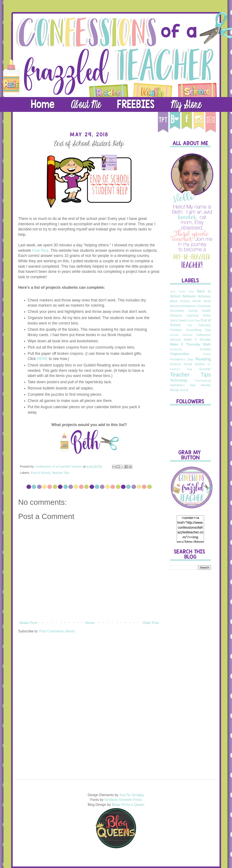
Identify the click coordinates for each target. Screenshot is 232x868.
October (205, 349)
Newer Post (28, 623)
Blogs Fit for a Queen (128, 805)
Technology (179, 380)
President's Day (182, 359)
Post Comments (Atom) (57, 631)
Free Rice (40, 250)
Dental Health (200, 311)
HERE (42, 359)
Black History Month (186, 301)
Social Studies (194, 364)
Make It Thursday (185, 344)
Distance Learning (184, 315)
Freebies (176, 330)
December (177, 311)
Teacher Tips (60, 473)
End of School (40, 473)
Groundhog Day (198, 330)
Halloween (203, 335)
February (205, 325)
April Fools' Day (182, 291)
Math (207, 344)
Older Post (151, 623)
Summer (205, 369)
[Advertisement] (190, 641)
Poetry (207, 354)
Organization (180, 354)
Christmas (204, 306)
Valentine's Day (183, 385)
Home (90, 623)
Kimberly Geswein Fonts (123, 800)
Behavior (189, 296)
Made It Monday (197, 340)
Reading (203, 359)
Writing (184, 390)
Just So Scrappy (132, 795)
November (176, 349)
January (176, 340)
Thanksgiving (203, 381)
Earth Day (193, 320)
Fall (189, 325)
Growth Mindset (181, 335)
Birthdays (204, 296)
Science (176, 364)
